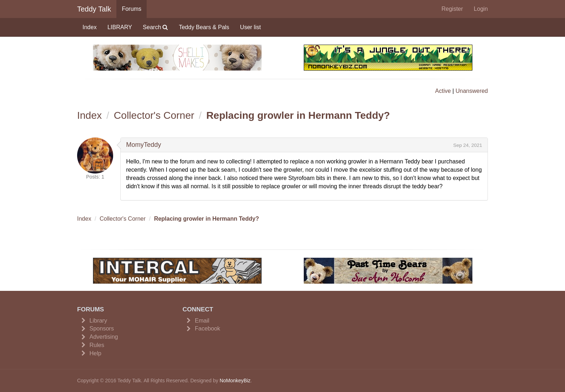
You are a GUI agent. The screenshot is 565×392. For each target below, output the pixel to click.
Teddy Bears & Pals (204, 27)
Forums (132, 9)
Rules (97, 345)
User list (250, 27)
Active (443, 91)
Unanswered (472, 91)
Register (452, 9)
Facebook (208, 328)
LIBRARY (120, 27)
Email (202, 321)
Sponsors (102, 328)
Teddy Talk (94, 9)
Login (481, 9)
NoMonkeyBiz (235, 380)
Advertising (104, 337)
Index (90, 27)
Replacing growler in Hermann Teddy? (298, 115)
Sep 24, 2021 (468, 145)
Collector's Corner (154, 115)
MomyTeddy (144, 145)
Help (95, 353)
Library (98, 321)
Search (155, 27)
